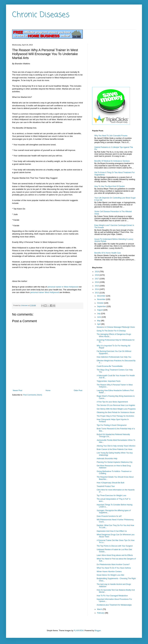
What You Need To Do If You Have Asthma (114, 568)
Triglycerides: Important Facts (109, 381)
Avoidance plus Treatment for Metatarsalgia (114, 605)
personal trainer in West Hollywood (63, 287)
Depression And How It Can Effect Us (112, 531)
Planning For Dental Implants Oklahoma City (115, 462)
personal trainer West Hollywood (45, 292)
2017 (97, 279)
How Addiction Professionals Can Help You (114, 357)
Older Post (78, 391)
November (102, 299)
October (101, 303)
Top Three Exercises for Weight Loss (111, 496)
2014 (97, 289)
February (101, 613)
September (102, 306)
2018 (97, 275)
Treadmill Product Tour (106, 486)
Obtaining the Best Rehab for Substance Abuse (116, 412)
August (100, 310)
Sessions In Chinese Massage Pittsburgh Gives (116, 327)
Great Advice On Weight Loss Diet (110, 575)
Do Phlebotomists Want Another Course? (113, 564)
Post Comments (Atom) (33, 395)
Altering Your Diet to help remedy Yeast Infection (116, 446)
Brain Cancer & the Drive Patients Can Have (114, 449)
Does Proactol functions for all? (109, 516)
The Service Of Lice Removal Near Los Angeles (116, 405)
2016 (97, 282)
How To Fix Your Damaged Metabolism (112, 596)
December (102, 296)
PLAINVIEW (79, 631)
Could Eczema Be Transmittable (110, 366)
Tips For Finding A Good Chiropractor (112, 425)
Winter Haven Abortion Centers (109, 572)
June (99, 317)
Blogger (98, 631)
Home (48, 391)
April (99, 324)
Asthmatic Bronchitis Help (107, 459)
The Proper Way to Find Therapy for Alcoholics (115, 416)
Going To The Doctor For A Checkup (111, 331)
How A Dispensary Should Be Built (110, 483)
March (100, 609)
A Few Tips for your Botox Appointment (112, 402)
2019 (97, 272)
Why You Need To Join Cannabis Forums (111, 136)
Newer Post (18, 391)
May (99, 321)
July (99, 314)
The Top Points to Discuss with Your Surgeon (115, 546)
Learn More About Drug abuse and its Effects (115, 555)
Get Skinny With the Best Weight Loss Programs (116, 409)
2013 (97, 293)
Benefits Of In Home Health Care (108, 253)
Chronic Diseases (41, 15)
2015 (97, 286)
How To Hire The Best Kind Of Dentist (109, 186)
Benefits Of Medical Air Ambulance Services (112, 161)
